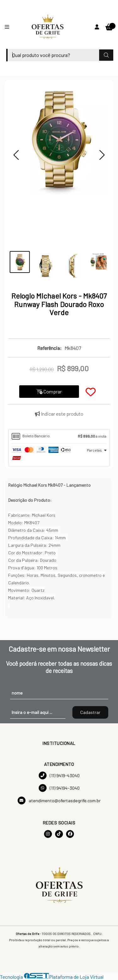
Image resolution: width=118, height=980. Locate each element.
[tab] (59, 436)
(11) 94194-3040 (59, 788)
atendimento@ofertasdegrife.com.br (59, 800)
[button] (16, 155)
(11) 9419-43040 (59, 775)
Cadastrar (90, 712)
